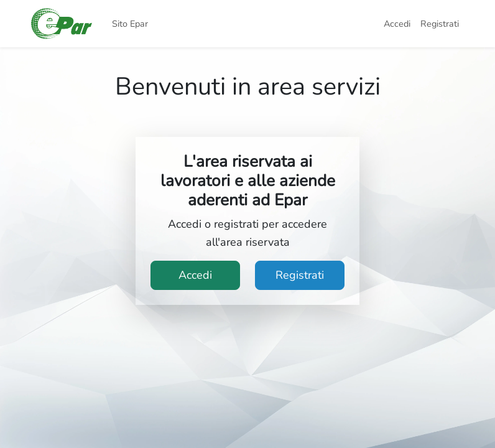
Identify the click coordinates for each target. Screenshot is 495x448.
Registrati (440, 24)
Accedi (397, 24)
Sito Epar (130, 24)
